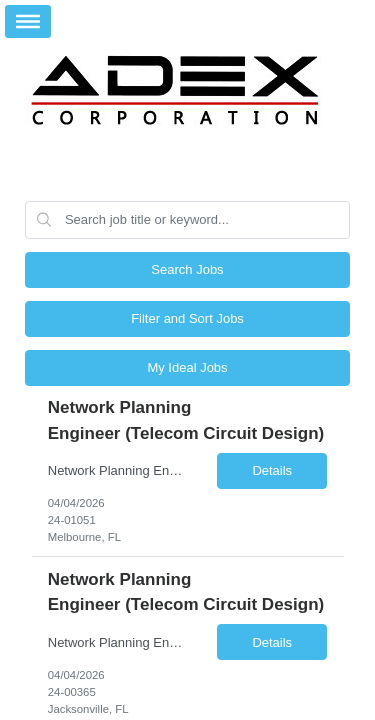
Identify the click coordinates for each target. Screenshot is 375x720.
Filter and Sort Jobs (187, 318)
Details (272, 470)
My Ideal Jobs (187, 367)
